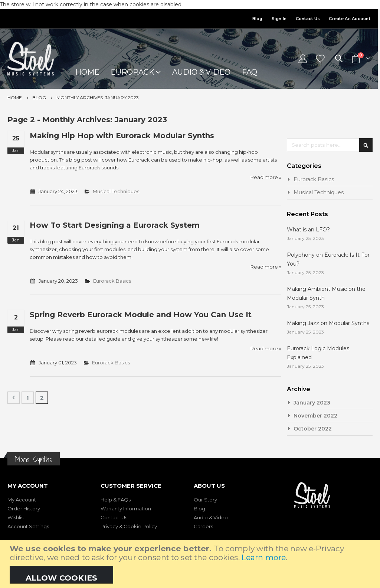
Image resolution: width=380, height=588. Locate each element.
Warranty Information (126, 509)
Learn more (264, 557)
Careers (203, 526)
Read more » (264, 177)
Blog (258, 19)
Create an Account (350, 19)
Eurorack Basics (120, 281)
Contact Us (308, 19)
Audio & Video (211, 517)
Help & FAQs (116, 500)
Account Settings (28, 526)
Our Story (205, 500)
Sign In (279, 19)
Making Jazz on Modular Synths (328, 323)
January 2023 (312, 403)
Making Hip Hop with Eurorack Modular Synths (122, 136)
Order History (24, 509)
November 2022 (315, 416)
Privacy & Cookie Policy (129, 526)
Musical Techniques (124, 191)
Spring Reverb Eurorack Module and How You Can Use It (141, 315)
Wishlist (16, 517)
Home (15, 98)
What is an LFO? (308, 230)
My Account (22, 500)
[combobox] (330, 145)
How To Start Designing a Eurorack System (115, 225)
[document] (191, 564)
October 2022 (313, 429)
